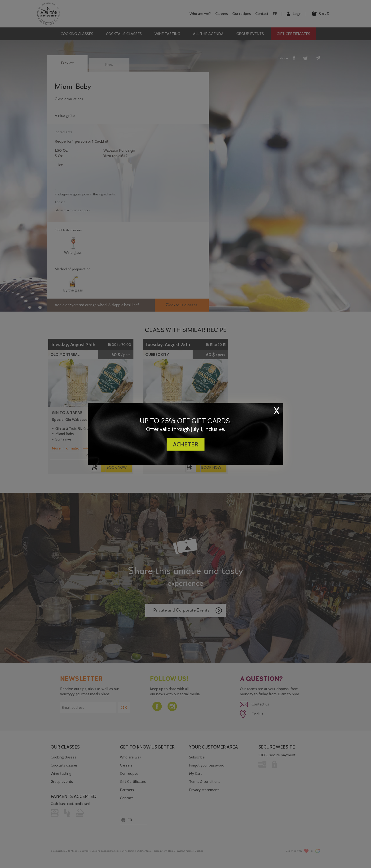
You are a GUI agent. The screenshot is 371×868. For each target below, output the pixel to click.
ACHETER (185, 444)
